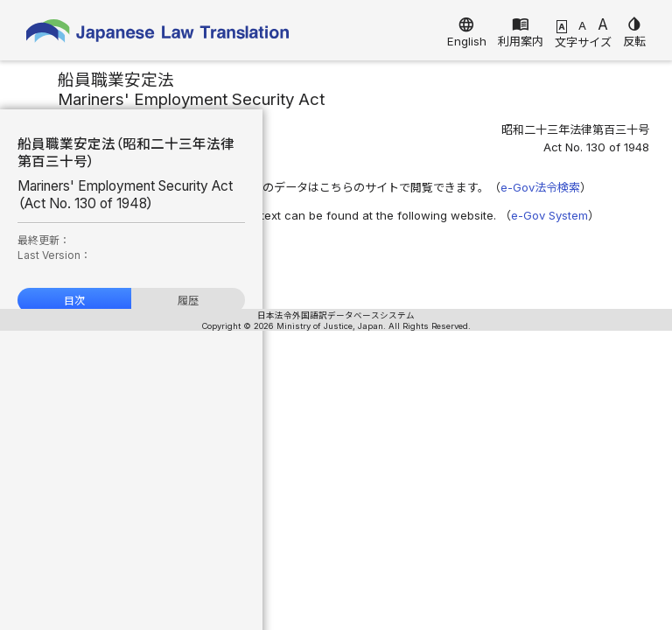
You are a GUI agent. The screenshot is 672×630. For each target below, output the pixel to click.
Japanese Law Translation (157, 35)
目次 (74, 301)
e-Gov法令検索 (540, 187)
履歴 (188, 301)
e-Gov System (549, 215)
